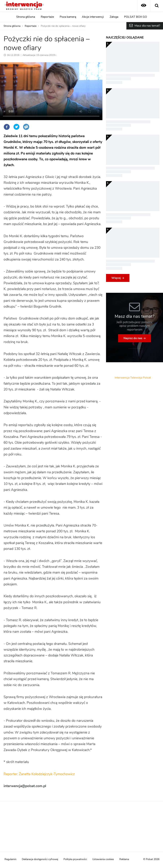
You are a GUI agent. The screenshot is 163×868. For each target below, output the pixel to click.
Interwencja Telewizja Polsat (133, 378)
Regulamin (10, 859)
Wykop (26, 127)
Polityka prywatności (75, 859)
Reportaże (47, 17)
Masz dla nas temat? (147, 26)
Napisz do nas (133, 338)
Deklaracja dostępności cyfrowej (40, 859)
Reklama (124, 859)
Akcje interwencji (93, 17)
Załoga (114, 17)
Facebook (7, 127)
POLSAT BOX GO (136, 17)
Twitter (16, 127)
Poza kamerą (68, 17)
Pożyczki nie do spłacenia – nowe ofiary (63, 26)
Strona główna (26, 17)
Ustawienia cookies (103, 859)
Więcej (116, 278)
